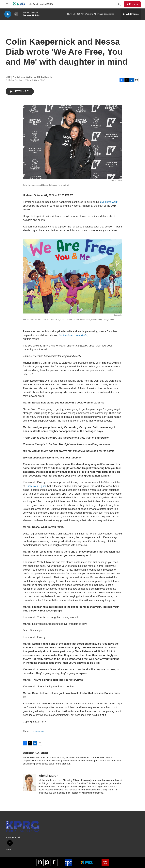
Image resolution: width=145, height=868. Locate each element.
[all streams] (131, 14)
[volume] (16, 14)
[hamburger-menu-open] (7, 4)
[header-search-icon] (119, 4)
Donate (134, 4)
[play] (8, 14)
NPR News (39, 732)
